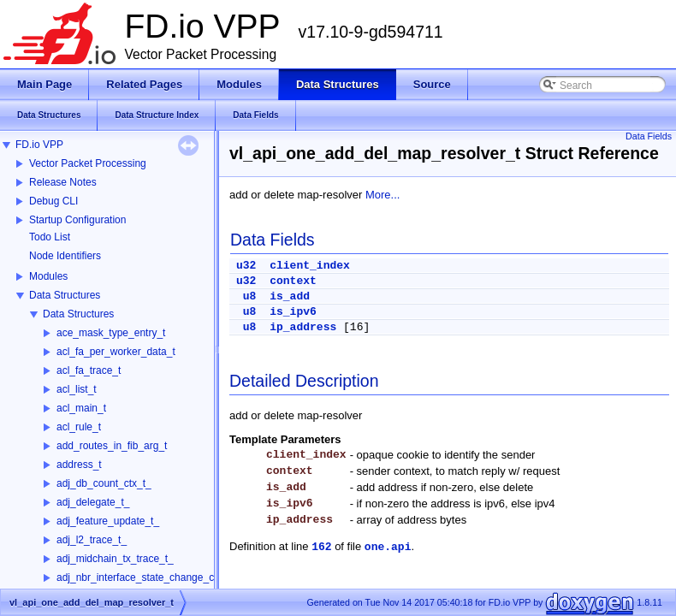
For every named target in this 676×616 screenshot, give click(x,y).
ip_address (303, 327)
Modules (48, 276)
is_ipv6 (293, 312)
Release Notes (63, 182)
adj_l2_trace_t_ (92, 540)
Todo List (50, 237)
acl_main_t (81, 408)
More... (382, 195)
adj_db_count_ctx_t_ (104, 483)
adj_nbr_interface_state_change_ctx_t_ (146, 577)
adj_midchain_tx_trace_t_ (115, 559)
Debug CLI (53, 201)
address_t (79, 465)
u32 (246, 266)
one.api (388, 547)
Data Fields (649, 136)
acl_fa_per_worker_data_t (116, 352)
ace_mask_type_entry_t (111, 333)
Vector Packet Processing (88, 163)
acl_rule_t (79, 427)
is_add (290, 296)
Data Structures (65, 295)
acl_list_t (77, 389)
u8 (250, 296)
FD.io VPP (39, 145)
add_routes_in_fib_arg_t (112, 446)
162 (321, 547)
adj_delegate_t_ (93, 502)
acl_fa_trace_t (89, 370)
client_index (310, 266)
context (293, 281)
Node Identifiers (65, 256)
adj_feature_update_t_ (108, 521)
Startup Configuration (77, 220)
